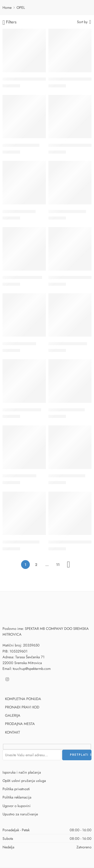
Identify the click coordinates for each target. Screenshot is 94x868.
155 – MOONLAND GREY (71, 542)
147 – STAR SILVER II (67, 476)
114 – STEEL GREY (19, 211)
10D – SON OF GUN (21, 145)
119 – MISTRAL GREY (67, 211)
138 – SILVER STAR (19, 344)
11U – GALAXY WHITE (22, 278)
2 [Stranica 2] (36, 565)
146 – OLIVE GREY (19, 476)
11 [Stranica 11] (58, 565)
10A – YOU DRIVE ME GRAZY (29, 79)
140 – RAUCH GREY (67, 410)
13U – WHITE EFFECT (68, 344)
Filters (10, 22)
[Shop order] (84, 22)
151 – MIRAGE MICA (21, 542)
